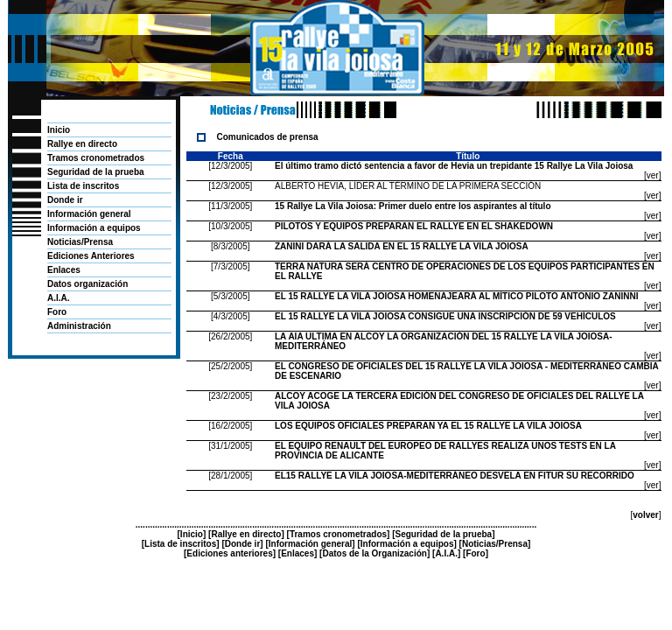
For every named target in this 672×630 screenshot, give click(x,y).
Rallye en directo (82, 144)
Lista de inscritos (83, 186)
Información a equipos (94, 228)
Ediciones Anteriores (91, 256)
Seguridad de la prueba (96, 172)
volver (645, 515)
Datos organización (87, 284)
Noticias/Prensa (80, 242)
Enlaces (64, 270)
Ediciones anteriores (229, 553)
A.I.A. (59, 298)
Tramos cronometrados (96, 158)
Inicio (59, 130)
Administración (79, 326)
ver (653, 175)
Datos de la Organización (374, 553)
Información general (89, 214)
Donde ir (65, 200)
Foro (57, 312)
